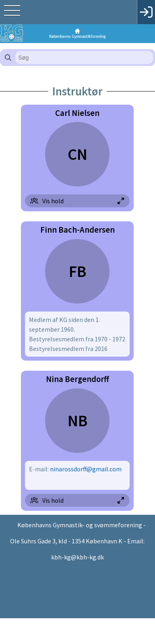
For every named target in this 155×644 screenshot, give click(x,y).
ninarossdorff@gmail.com (86, 469)
